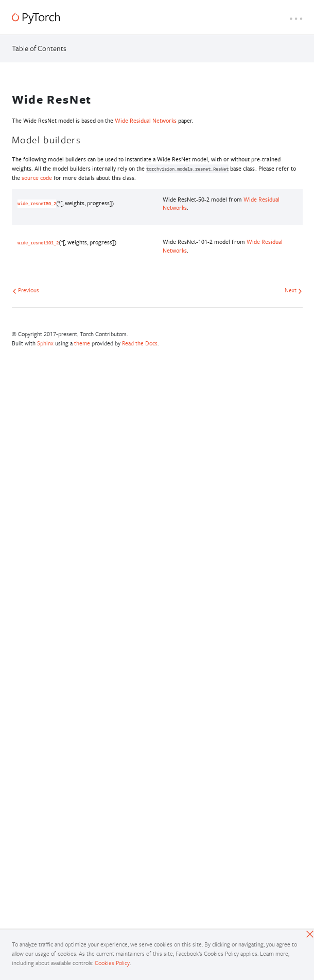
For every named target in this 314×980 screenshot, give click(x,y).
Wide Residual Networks (146, 120)
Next (293, 290)
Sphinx (45, 343)
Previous (26, 290)
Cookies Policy (112, 963)
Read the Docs (140, 343)
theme (82, 343)
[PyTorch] (36, 18)
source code (37, 178)
